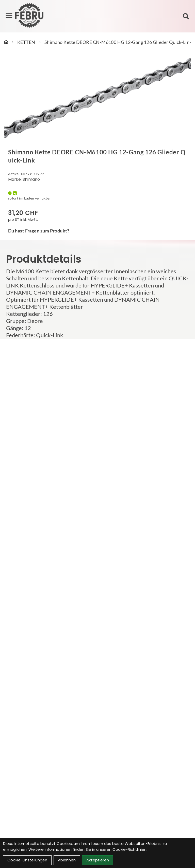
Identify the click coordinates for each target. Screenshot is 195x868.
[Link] (9, 16)
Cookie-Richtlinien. (130, 849)
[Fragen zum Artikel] (97, 231)
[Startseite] (6, 42)
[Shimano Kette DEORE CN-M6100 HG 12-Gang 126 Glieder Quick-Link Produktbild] (97, 98)
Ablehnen (67, 860)
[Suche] (186, 16)
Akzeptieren (98, 860)
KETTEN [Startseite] (26, 42)
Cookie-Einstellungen (27, 860)
